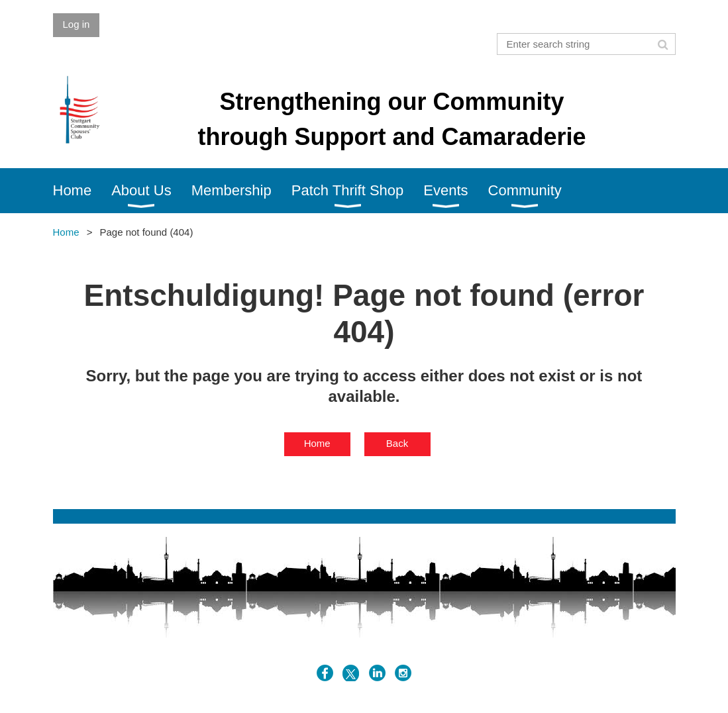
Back (397, 443)
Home (66, 232)
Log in (77, 24)
